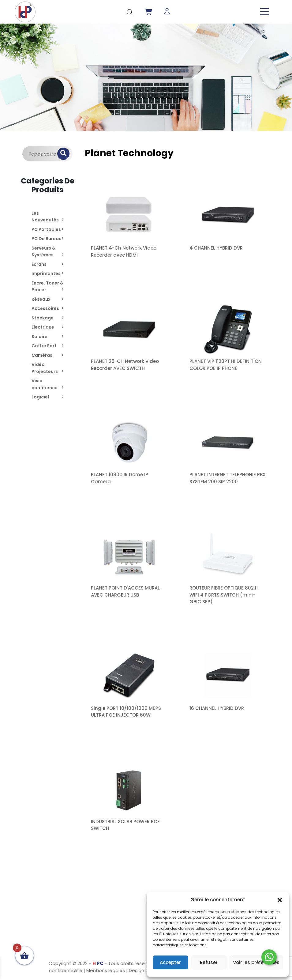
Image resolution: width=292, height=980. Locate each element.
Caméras (42, 355)
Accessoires (45, 308)
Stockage (43, 318)
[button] (280, 900)
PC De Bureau (47, 239)
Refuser (209, 962)
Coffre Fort (44, 346)
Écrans (39, 264)
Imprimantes (46, 273)
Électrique (43, 327)
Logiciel (40, 397)
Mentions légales (106, 970)
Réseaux (41, 299)
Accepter (170, 962)
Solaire (39, 337)
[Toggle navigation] (265, 12)
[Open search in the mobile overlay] (130, 12)
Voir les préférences (256, 962)
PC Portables (46, 229)
